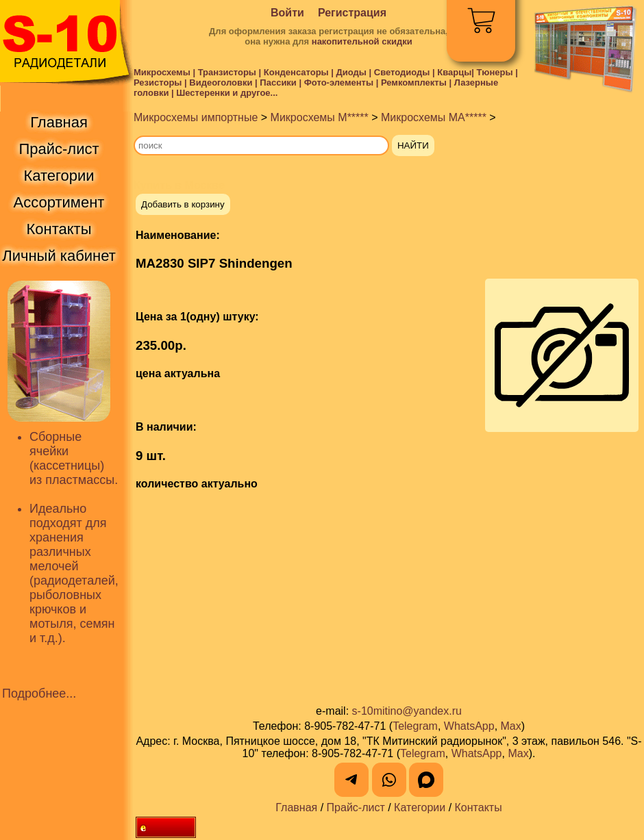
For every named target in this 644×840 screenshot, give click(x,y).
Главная (296, 807)
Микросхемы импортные (196, 117)
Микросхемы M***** (320, 117)
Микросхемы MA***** (434, 117)
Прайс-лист (356, 807)
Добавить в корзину (183, 204)
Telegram (415, 726)
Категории (420, 807)
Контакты (479, 807)
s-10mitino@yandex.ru (407, 711)
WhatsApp (469, 726)
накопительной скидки (362, 41)
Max (511, 726)
